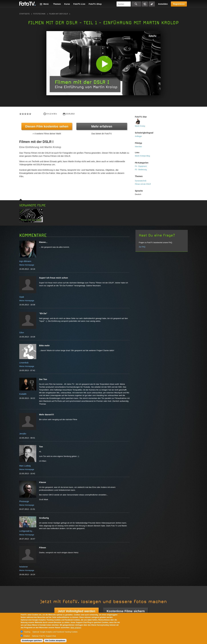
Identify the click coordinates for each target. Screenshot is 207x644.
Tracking (27, 632)
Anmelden (163, 4)
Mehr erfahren (102, 126)
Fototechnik (39, 14)
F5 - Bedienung (141, 170)
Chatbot (27, 636)
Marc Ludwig (25, 466)
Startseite (24, 14)
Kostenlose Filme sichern (126, 611)
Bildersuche (145, 4)
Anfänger (138, 136)
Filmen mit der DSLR (59, 14)
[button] (104, 64)
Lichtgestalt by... (26, 531)
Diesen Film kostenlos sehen (47, 126)
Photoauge (24, 501)
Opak (22, 297)
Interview (138, 147)
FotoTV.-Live (79, 4)
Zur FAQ (142, 247)
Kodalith (23, 394)
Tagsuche (152, 4)
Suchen (136, 4)
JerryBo (23, 434)
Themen (57, 4)
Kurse (67, 4)
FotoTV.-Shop (95, 4)
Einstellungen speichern (32, 641)
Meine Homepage (27, 265)
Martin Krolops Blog (142, 156)
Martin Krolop (140, 126)
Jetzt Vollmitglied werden (77, 611)
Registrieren (179, 4)
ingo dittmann (25, 261)
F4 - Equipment (141, 166)
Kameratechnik (141, 181)
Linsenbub (24, 363)
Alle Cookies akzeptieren (55, 641)
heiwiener (24, 567)
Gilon (22, 333)
